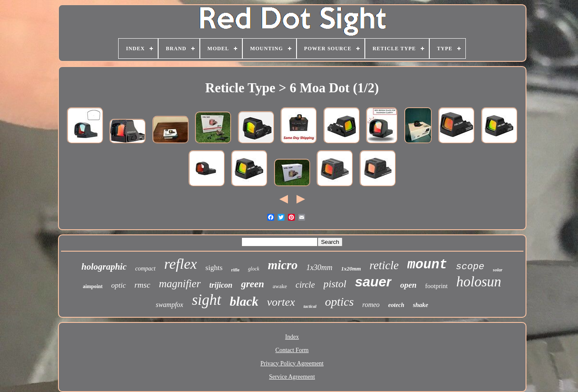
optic (119, 285)
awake (280, 286)
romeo (371, 305)
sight (206, 300)
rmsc (142, 285)
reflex (180, 264)
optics (339, 302)
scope (470, 267)
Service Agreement (292, 377)
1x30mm (320, 267)
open (408, 285)
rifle (235, 270)
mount (427, 265)
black (244, 301)
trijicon (221, 285)
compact (145, 269)
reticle (384, 265)
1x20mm (351, 269)
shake (421, 305)
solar (498, 270)
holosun (479, 282)
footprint (436, 286)
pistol (335, 284)
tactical (310, 306)
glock (254, 269)
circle (305, 285)
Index (292, 337)
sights (214, 268)
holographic (104, 267)
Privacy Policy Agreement (292, 363)
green (253, 284)
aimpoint (93, 286)
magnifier (180, 284)
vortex (281, 302)
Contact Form (292, 350)
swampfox (169, 305)
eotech (396, 305)
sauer (373, 282)
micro (283, 265)
